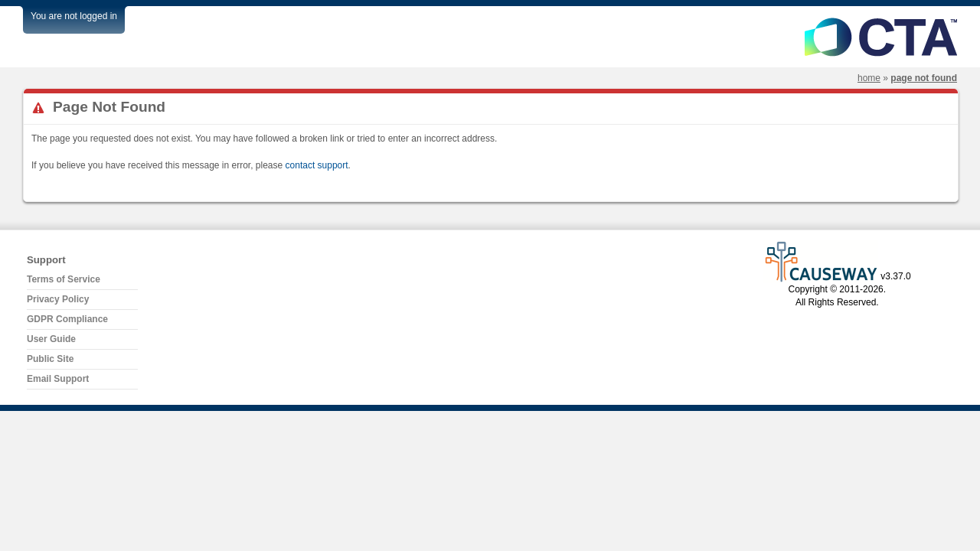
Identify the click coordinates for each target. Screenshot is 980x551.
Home (869, 78)
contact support (317, 165)
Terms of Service (64, 279)
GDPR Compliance (67, 319)
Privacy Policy (58, 299)
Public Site (50, 359)
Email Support (58, 379)
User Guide (51, 339)
